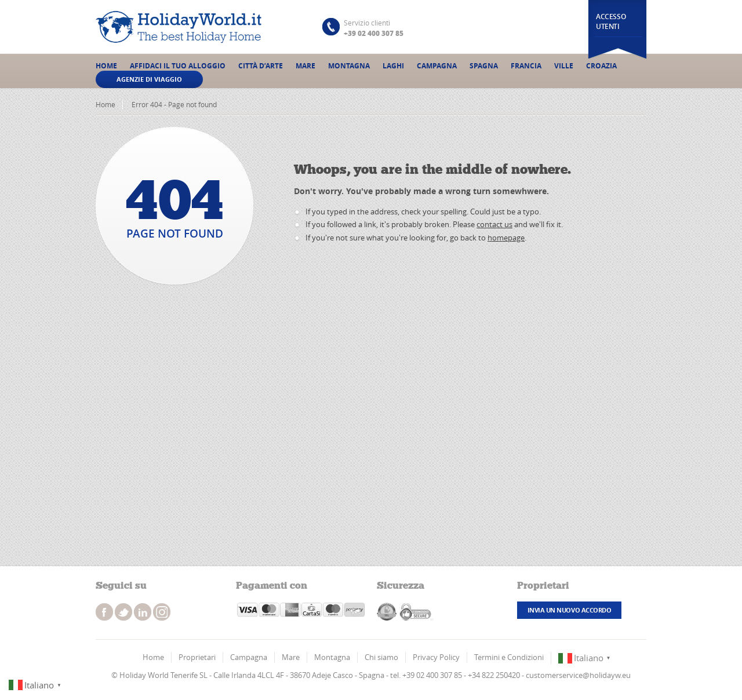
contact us (494, 224)
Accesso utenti (611, 21)
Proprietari (197, 657)
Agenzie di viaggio (149, 79)
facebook (104, 612)
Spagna (484, 66)
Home (106, 66)
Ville (564, 66)
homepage (506, 238)
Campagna (437, 66)
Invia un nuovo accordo (569, 610)
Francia (526, 66)
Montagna (349, 66)
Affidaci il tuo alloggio (178, 66)
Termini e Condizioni (509, 657)
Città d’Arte (261, 66)
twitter (123, 612)
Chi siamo (381, 657)
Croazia (601, 66)
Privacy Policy (436, 657)
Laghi (393, 66)
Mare (305, 66)
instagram (143, 612)
